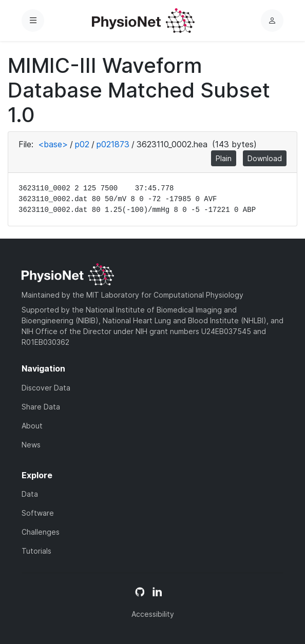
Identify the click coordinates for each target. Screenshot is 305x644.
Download (265, 158)
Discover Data (46, 388)
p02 (82, 144)
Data (30, 494)
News (31, 445)
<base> (53, 144)
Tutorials (36, 551)
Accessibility (153, 614)
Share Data (41, 407)
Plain (224, 158)
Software (38, 513)
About (32, 426)
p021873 (113, 144)
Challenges (41, 532)
